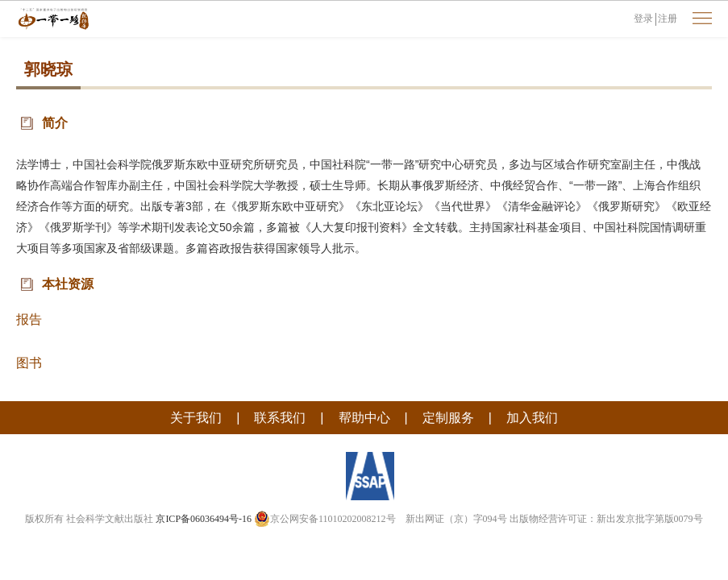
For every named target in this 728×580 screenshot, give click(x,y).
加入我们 (532, 418)
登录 (643, 19)
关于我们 (196, 418)
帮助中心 (364, 418)
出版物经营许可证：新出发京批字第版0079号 (606, 519)
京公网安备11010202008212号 (325, 519)
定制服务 (448, 418)
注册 (668, 19)
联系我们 (280, 418)
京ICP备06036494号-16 (204, 519)
